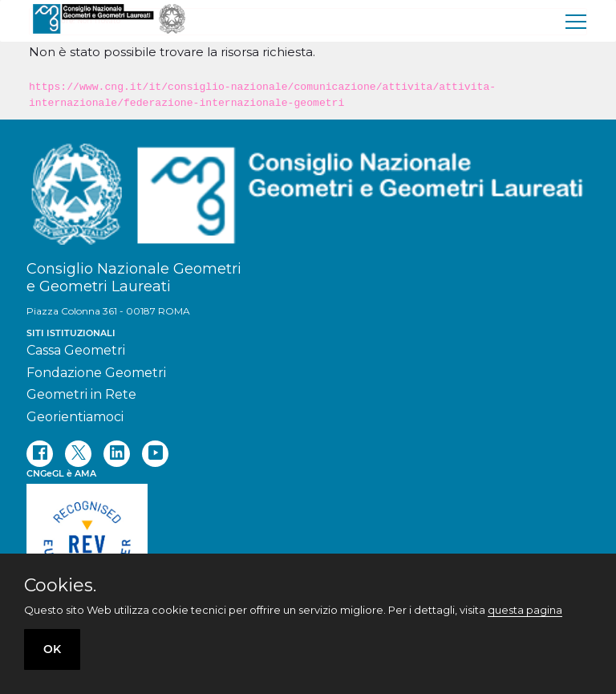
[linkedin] (117, 454)
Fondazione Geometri (96, 373)
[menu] (577, 21)
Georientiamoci (75, 417)
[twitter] (78, 454)
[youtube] (155, 454)
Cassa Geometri (76, 350)
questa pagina (525, 610)
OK (52, 649)
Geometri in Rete (81, 394)
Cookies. (60, 586)
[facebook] (40, 454)
